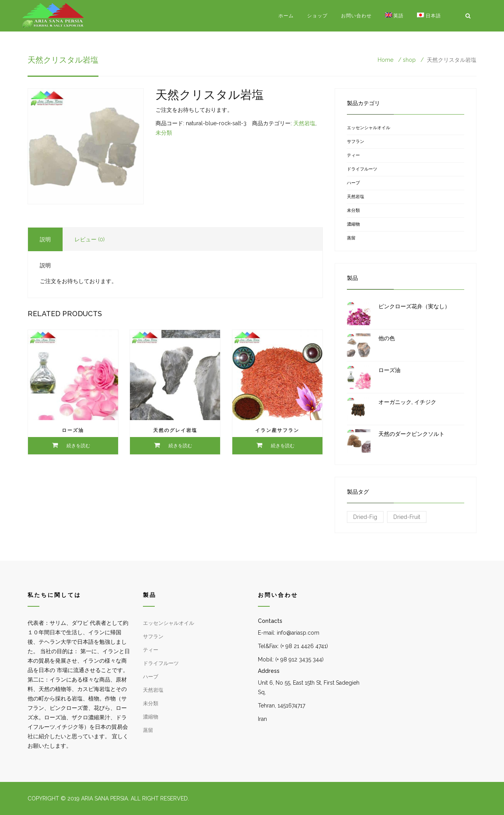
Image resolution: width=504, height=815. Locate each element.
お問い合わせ (356, 16)
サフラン (356, 142)
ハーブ (353, 183)
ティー (353, 155)
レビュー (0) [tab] (90, 239)
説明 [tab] (45, 239)
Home (385, 60)
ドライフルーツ (362, 169)
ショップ (317, 16)
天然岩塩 (304, 123)
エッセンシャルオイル (369, 128)
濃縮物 (353, 224)
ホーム (286, 16)
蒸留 (351, 238)
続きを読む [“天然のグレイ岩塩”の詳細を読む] (180, 446)
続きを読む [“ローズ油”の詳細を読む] (78, 446)
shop (409, 60)
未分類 (164, 133)
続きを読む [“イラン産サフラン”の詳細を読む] (283, 446)
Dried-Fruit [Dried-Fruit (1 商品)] (407, 517)
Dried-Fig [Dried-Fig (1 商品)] (365, 517)
